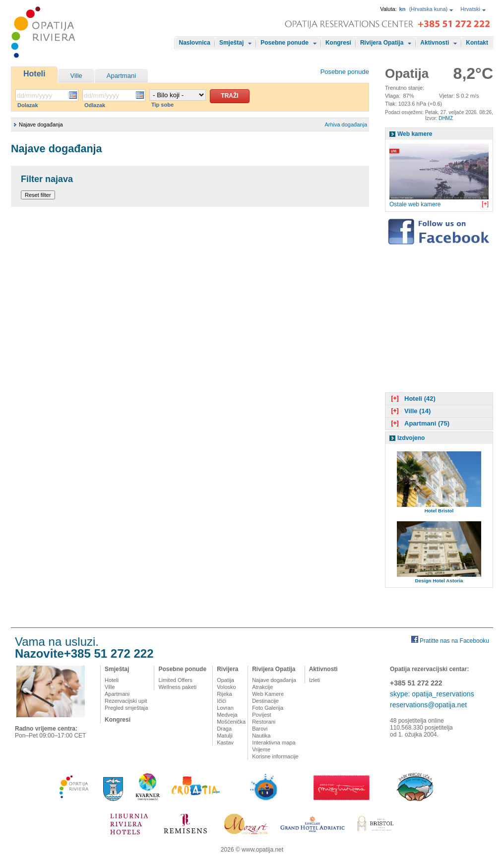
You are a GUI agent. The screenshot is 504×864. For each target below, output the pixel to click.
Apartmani (121, 76)
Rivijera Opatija (382, 43)
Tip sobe (162, 105)
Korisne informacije (275, 756)
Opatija (225, 680)
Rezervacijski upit (126, 701)
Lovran (225, 708)
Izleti (315, 680)
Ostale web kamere (415, 204)
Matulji (225, 736)
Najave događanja (274, 680)
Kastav (225, 742)
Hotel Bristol (439, 511)
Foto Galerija (268, 708)
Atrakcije (262, 687)
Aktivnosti (435, 43)
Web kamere (415, 134)
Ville (76, 76)
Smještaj (231, 43)
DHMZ (446, 118)
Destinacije (265, 701)
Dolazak (28, 105)
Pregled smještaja (126, 708)
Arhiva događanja (346, 124)
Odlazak (95, 105)
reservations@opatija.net (428, 705)
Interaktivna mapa (274, 742)
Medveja (227, 715)
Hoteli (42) (412, 399)
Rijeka (224, 694)
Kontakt (477, 43)
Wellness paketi (177, 687)
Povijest (262, 715)
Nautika (261, 736)
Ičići (221, 701)
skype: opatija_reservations (432, 694)
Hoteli (34, 74)
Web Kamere (268, 694)
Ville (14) (410, 411)
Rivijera (227, 669)
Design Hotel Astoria (439, 581)
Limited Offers (175, 680)
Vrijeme (261, 749)
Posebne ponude (284, 43)
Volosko (226, 687)
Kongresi (338, 43)
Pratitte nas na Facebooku (454, 641)
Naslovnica (195, 43)
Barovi (260, 729)
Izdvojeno (411, 438)
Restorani (264, 722)
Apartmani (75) (419, 423)
